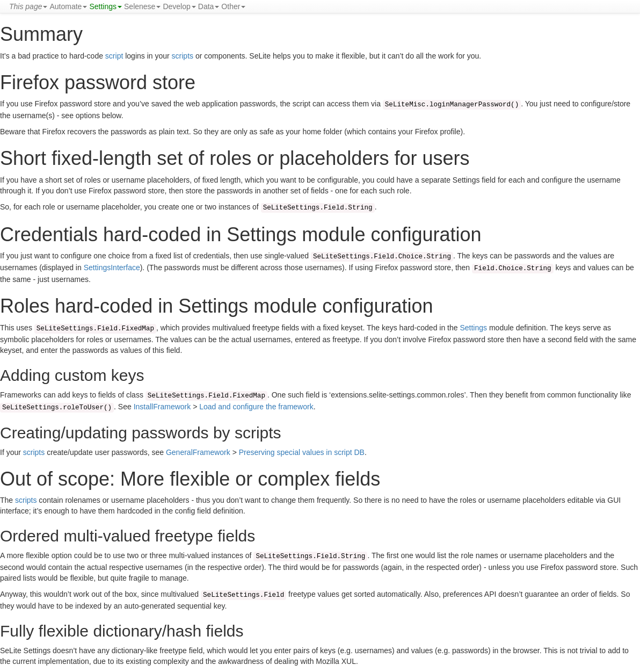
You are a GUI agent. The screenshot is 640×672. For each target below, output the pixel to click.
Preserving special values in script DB (302, 452)
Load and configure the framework (256, 407)
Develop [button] (179, 6)
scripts (183, 56)
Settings (473, 328)
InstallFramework (162, 407)
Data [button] (209, 6)
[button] (28, 6)
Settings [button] (106, 6)
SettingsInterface (112, 268)
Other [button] (233, 6)
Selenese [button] (142, 6)
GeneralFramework (198, 452)
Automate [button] (68, 6)
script (114, 56)
